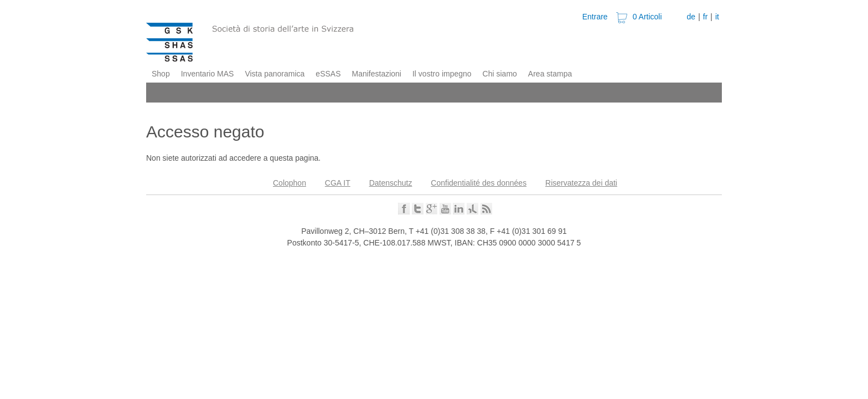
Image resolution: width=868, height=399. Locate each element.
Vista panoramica (275, 74)
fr (706, 17)
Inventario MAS (208, 74)
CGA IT (338, 183)
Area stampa (550, 74)
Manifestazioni (376, 74)
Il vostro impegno (442, 74)
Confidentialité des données (479, 183)
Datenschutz (391, 183)
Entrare (595, 17)
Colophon (290, 183)
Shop (161, 74)
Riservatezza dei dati (581, 183)
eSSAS (328, 74)
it (717, 17)
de (691, 17)
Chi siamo (500, 74)
